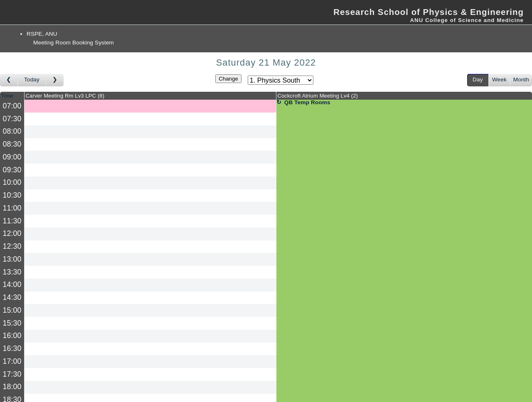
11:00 (12, 208)
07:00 (12, 106)
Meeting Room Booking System (74, 43)
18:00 (12, 387)
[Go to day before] (9, 80)
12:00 (12, 233)
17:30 (12, 374)
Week (499, 80)
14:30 (12, 297)
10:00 (12, 182)
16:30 (12, 348)
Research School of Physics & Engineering (429, 12)
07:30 (12, 119)
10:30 (12, 195)
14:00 (12, 284)
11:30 (12, 221)
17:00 (12, 361)
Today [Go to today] (32, 80)
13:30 (12, 272)
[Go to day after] (55, 80)
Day (478, 80)
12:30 (12, 246)
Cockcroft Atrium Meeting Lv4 (318, 96)
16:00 (12, 336)
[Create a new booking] (150, 106)
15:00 (12, 310)
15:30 (12, 323)
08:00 (12, 131)
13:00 (12, 259)
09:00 (12, 157)
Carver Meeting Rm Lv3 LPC (65, 96)
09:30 (12, 170)
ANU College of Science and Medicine (467, 20)
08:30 (12, 144)
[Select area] (281, 80)
